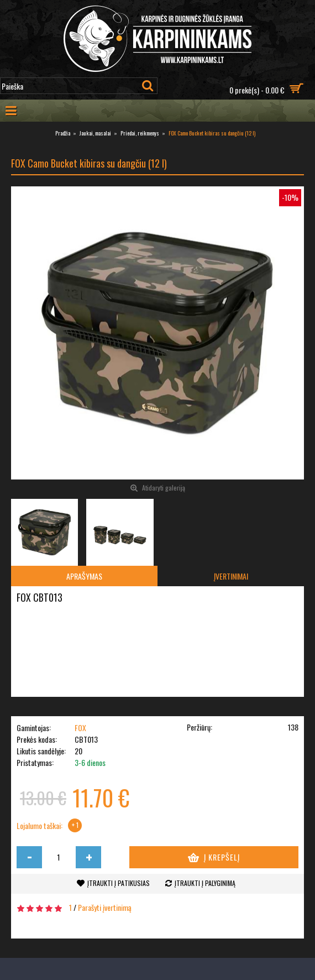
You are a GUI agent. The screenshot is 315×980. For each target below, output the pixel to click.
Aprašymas (84, 576)
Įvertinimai (231, 576)
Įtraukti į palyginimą (205, 883)
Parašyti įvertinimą (105, 907)
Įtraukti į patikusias (119, 883)
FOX (80, 728)
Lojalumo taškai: (40, 826)
